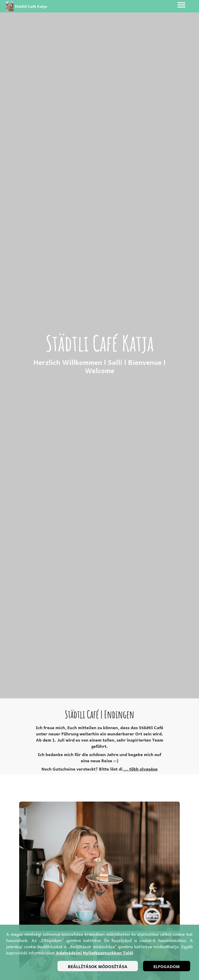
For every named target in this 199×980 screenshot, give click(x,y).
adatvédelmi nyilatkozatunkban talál (94, 953)
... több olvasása (140, 769)
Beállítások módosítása (98, 966)
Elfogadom (167, 966)
